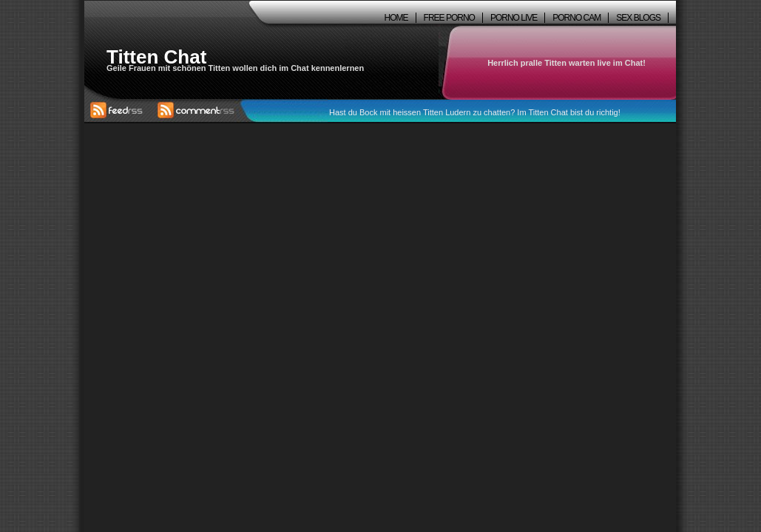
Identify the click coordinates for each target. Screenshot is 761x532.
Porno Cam (576, 18)
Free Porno (449, 18)
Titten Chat (156, 57)
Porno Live (514, 18)
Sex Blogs (638, 18)
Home (396, 18)
